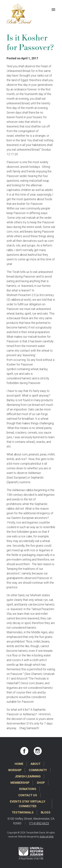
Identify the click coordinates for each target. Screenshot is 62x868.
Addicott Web (47, 837)
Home (19, 764)
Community (38, 770)
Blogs (46, 812)
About (36, 764)
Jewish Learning (28, 776)
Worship (15, 770)
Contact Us (28, 795)
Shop (41, 783)
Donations (28, 789)
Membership (20, 783)
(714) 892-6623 (39, 823)
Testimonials (23, 812)
